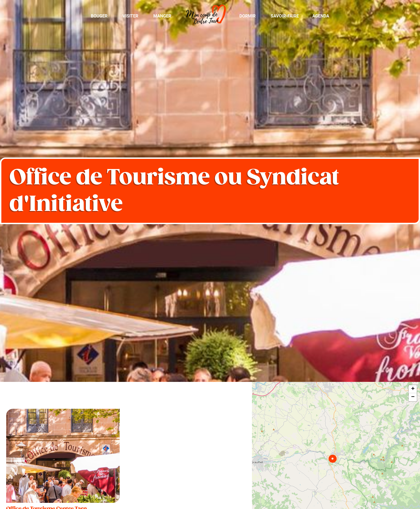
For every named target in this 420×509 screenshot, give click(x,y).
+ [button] (413, 389)
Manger (162, 16)
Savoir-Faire (285, 16)
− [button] (413, 397)
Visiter (131, 16)
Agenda (321, 16)
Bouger (99, 16)
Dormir (248, 16)
